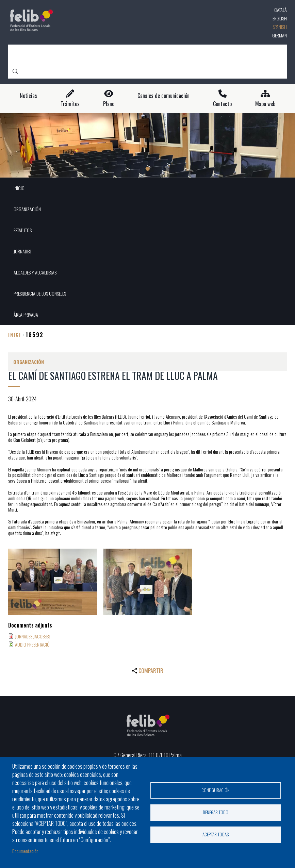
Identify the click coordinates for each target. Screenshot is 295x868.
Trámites (70, 104)
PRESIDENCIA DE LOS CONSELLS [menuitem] (40, 293)
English (280, 18)
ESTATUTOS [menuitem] (23, 230)
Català (281, 10)
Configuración (216, 790)
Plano (109, 104)
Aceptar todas (216, 834)
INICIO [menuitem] (19, 188)
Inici (15, 335)
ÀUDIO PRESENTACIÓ (32, 644)
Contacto (222, 104)
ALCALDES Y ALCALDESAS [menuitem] (35, 272)
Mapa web (265, 104)
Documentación (25, 851)
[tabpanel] (147, 145)
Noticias (28, 96)
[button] (53, 582)
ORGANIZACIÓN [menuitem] (27, 209)
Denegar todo (216, 812)
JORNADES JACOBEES (32, 636)
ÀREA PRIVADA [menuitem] (26, 314)
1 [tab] (148, 169)
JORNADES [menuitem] (22, 251)
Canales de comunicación (163, 96)
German (280, 35)
